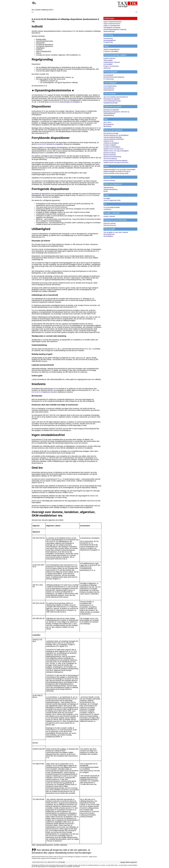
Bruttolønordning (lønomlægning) (114, 77)
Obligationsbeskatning (110, 189)
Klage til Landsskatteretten (112, 26)
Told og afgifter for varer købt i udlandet (116, 232)
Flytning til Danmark (110, 225)
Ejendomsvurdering (110, 153)
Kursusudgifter (108, 64)
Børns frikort (107, 122)
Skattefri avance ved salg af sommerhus (116, 162)
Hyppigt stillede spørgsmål (128, 862)
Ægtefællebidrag (109, 115)
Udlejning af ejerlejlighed (111, 143)
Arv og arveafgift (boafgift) (112, 207)
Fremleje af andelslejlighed (112, 147)
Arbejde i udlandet (109, 216)
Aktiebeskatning (108, 187)
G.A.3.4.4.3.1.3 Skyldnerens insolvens (44, 392)
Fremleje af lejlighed (110, 145)
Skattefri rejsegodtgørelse (111, 49)
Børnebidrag (107, 126)
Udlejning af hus (108, 141)
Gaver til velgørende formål (112, 200)
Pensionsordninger (109, 180)
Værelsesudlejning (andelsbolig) (113, 139)
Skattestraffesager (109, 31)
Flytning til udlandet (110, 223)
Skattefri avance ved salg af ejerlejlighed (116, 151)
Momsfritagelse (108, 236)
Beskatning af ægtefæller (111, 110)
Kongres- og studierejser (111, 66)
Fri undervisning (108, 79)
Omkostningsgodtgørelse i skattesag (115, 29)
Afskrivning (107, 68)
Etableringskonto (109, 90)
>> (136, 12)
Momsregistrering (109, 234)
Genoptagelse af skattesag (112, 28)
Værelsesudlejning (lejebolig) (112, 137)
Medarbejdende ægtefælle (112, 99)
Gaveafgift (107, 198)
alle (64, 862)
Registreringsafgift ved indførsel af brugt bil (117, 171)
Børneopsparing (108, 124)
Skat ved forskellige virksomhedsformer (116, 97)
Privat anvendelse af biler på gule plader (116, 173)
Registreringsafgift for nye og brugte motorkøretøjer (119, 169)
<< (33, 12)
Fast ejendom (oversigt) (111, 133)
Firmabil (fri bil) (108, 42)
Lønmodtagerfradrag (110, 86)
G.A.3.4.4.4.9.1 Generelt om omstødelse (49, 144)
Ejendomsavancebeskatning (112, 157)
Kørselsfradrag (108, 38)
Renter (106, 191)
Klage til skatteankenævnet (112, 24)
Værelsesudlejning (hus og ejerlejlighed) (116, 135)
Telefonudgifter (108, 60)
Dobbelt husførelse (109, 58)
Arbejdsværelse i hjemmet (112, 62)
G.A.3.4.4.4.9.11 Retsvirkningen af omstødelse (64, 102)
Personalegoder (108, 75)
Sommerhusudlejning (110, 159)
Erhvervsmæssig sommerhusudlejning (115, 161)
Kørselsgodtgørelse (110, 40)
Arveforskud (107, 209)
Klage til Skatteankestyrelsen (112, 22)
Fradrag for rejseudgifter (111, 51)
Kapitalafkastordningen (111, 103)
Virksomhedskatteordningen (112, 101)
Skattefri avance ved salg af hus (113, 149)
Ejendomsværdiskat (110, 155)
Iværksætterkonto (109, 88)
